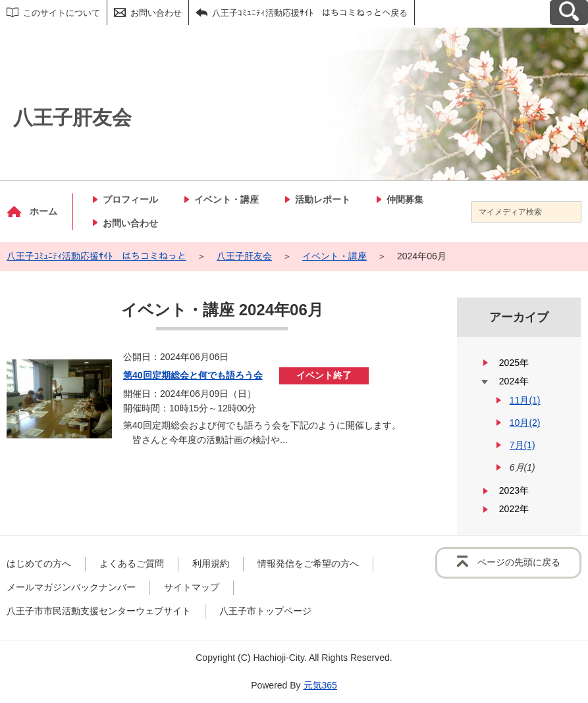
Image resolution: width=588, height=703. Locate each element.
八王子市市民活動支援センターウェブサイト (99, 611)
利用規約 (211, 563)
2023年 (514, 490)
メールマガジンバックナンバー (71, 587)
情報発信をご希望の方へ (308, 563)
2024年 (514, 381)
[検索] (571, 212)
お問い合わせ (156, 13)
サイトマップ (192, 587)
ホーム (43, 211)
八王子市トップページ (265, 611)
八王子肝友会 (244, 256)
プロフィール (130, 199)
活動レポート (323, 199)
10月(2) (525, 423)
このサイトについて (62, 13)
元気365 (320, 685)
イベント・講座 (227, 199)
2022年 (514, 509)
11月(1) (525, 400)
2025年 (514, 363)
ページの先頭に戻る (519, 562)
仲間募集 (405, 199)
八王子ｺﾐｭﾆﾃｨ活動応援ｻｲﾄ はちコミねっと (96, 256)
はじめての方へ (39, 563)
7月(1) (522, 445)
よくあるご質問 (132, 563)
